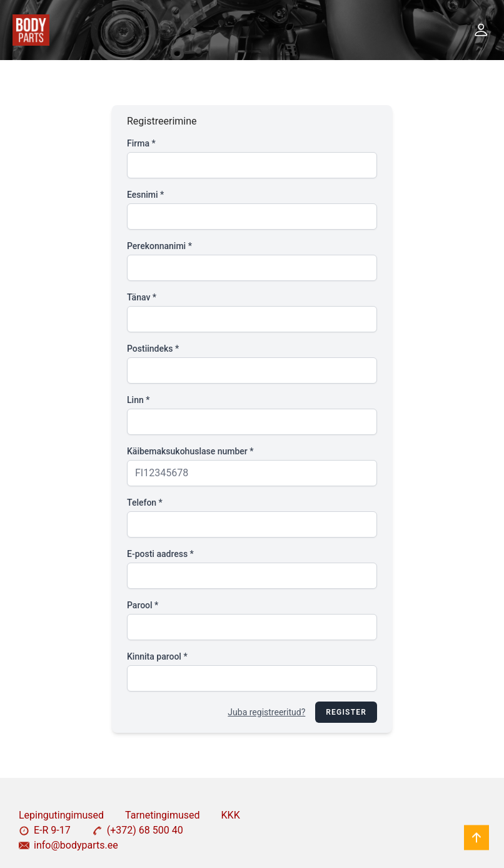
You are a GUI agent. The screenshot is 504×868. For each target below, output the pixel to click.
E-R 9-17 (45, 830)
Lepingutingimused (61, 815)
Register (346, 712)
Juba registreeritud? (266, 712)
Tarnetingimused (163, 815)
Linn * (138, 400)
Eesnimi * (145, 195)
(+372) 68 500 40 (138, 830)
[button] (481, 30)
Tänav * (142, 297)
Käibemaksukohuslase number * (190, 451)
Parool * (143, 605)
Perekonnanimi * (159, 246)
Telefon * (145, 503)
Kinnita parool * (157, 656)
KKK (231, 815)
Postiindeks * (153, 349)
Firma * (141, 143)
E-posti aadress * (160, 554)
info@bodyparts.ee (68, 845)
